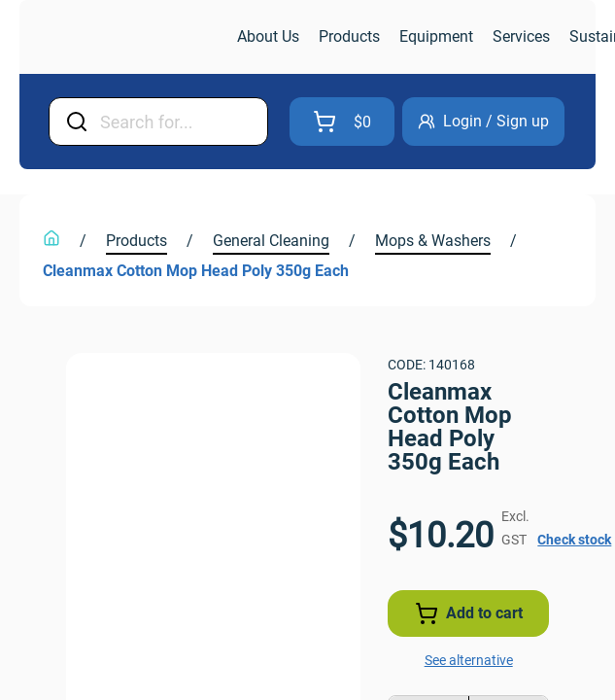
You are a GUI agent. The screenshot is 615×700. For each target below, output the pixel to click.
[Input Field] (211, 122)
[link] (130, 37)
